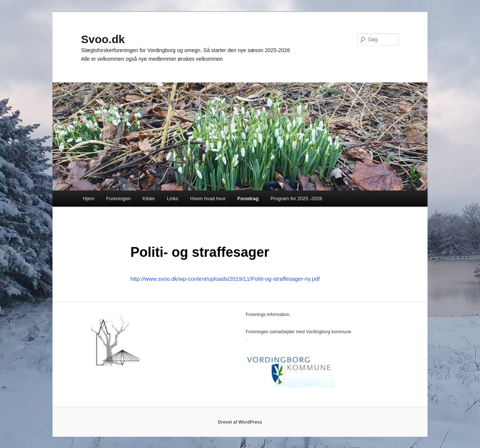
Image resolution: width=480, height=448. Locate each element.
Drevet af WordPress (240, 422)
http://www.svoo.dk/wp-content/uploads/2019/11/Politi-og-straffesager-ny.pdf (225, 279)
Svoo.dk (103, 39)
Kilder (149, 199)
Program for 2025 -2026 (296, 199)
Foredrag (248, 199)
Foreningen (118, 199)
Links (172, 199)
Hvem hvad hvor (208, 199)
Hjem (88, 199)
